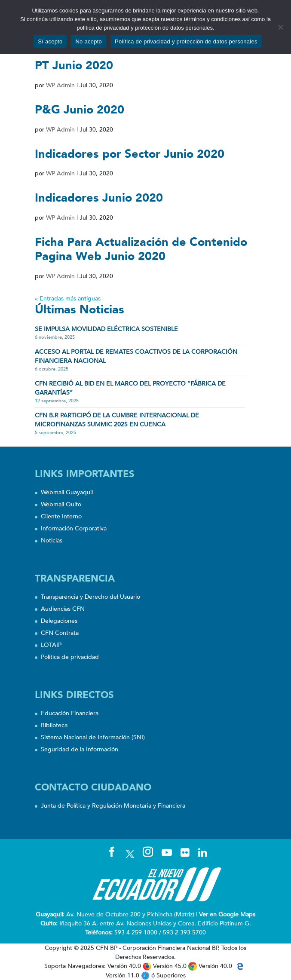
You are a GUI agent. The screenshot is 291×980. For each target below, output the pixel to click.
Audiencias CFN (63, 609)
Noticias (52, 541)
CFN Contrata (60, 633)
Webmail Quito (61, 504)
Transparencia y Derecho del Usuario (90, 597)
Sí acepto (50, 41)
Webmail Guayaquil (67, 492)
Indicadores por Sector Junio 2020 (130, 154)
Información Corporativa (74, 528)
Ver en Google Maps (227, 914)
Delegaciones (59, 621)
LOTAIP (51, 645)
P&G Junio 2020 (80, 110)
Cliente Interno (61, 516)
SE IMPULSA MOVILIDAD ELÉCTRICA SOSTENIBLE (106, 329)
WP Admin (60, 85)
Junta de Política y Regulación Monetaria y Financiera (113, 806)
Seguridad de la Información (80, 749)
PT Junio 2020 (74, 66)
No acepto (89, 41)
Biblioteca (54, 725)
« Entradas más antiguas (68, 299)
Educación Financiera (70, 713)
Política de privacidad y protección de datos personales (186, 41)
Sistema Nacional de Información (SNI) (93, 737)
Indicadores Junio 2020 (99, 198)
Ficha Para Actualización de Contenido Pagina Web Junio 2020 (141, 249)
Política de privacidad (70, 657)
